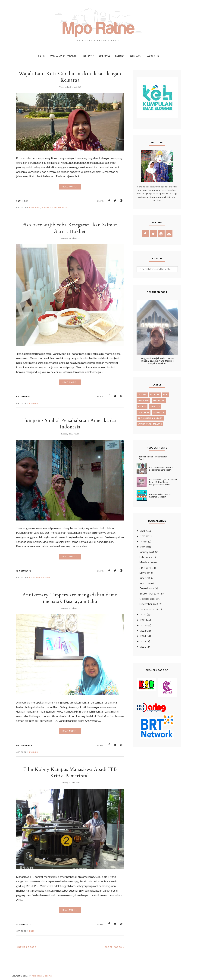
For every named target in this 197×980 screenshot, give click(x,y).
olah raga (144, 412)
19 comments (24, 571)
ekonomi (155, 395)
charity (142, 395)
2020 (143, 615)
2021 (143, 620)
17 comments (24, 924)
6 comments (23, 396)
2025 (143, 641)
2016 (143, 531)
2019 (143, 547)
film (32, 931)
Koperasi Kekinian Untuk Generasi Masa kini (160, 496)
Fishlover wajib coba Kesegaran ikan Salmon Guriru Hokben (70, 228)
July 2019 (145, 583)
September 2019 (149, 594)
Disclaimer (48, 976)
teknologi (159, 412)
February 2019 (148, 557)
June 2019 (145, 578)
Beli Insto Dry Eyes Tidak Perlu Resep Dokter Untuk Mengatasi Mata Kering (163, 482)
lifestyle (155, 406)
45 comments (24, 745)
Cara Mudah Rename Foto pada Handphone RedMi (161, 469)
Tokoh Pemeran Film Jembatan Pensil (153, 458)
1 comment (22, 201)
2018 (143, 542)
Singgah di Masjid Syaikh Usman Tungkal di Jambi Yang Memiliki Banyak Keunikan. (157, 361)
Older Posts (113, 947)
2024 (143, 636)
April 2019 (145, 568)
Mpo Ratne (37, 976)
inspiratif (143, 401)
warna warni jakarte (54, 208)
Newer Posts (27, 947)
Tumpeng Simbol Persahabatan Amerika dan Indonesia (70, 424)
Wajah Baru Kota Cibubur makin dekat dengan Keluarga (70, 77)
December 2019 (149, 609)
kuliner (34, 403)
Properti (35, 208)
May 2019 (145, 573)
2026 (143, 647)
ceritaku (35, 578)
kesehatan (159, 401)
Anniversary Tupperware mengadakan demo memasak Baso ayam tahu (70, 598)
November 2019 (149, 604)
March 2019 (146, 563)
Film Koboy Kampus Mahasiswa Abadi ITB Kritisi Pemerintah (70, 773)
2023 (143, 631)
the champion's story (150, 418)
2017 (143, 536)
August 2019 (147, 589)
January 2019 (147, 552)
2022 (143, 625)
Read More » (70, 187)
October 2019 (147, 599)
